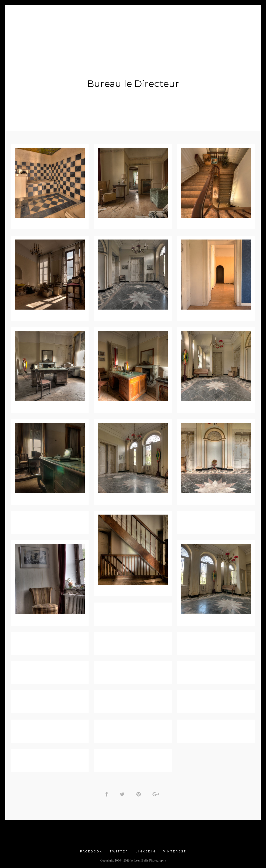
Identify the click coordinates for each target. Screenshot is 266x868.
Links (166, 23)
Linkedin (146, 849)
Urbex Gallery (133, 23)
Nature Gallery (88, 23)
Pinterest (175, 849)
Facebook (91, 849)
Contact (190, 23)
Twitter (119, 849)
